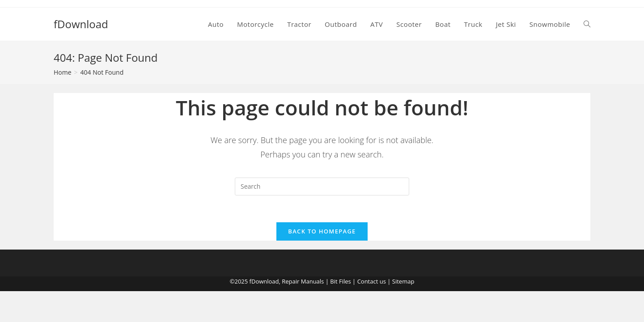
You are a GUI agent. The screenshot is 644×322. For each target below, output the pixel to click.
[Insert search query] (322, 186)
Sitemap (403, 281)
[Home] (63, 72)
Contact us (372, 281)
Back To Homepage (322, 231)
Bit (334, 281)
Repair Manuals (303, 281)
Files (345, 281)
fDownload (81, 24)
